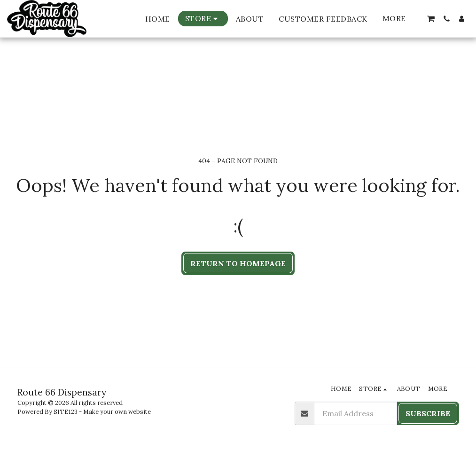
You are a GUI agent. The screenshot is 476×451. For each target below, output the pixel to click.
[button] (431, 19)
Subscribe (428, 413)
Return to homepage (238, 263)
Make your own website (117, 412)
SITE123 (66, 412)
